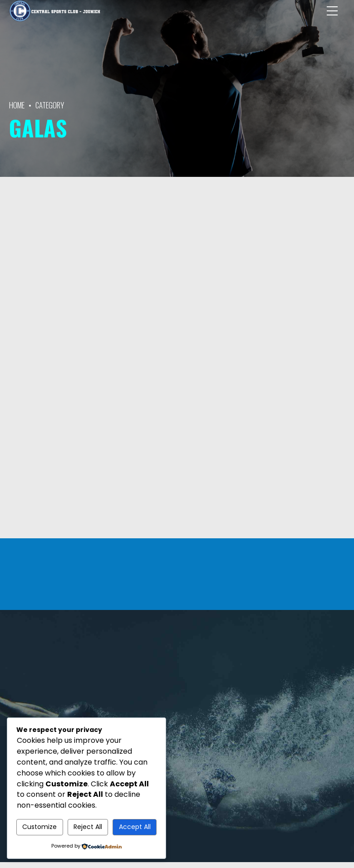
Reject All (88, 827)
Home (17, 105)
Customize (39, 827)
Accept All (135, 827)
